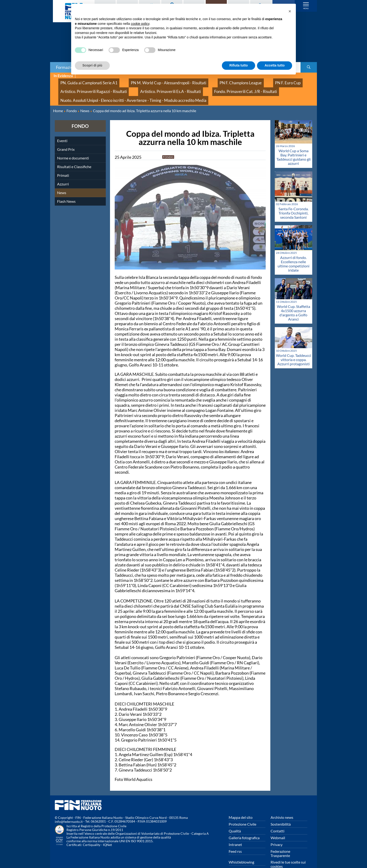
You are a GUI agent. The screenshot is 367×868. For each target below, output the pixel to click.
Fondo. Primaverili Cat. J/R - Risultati (213, 86)
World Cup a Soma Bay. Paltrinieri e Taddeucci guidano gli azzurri (294, 146)
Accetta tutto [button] (275, 65)
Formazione (67, 67)
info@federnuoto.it (69, 811)
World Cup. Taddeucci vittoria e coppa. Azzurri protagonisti (294, 349)
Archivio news (282, 806)
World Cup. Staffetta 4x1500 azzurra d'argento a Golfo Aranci (294, 302)
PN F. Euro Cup (247, 81)
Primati (63, 164)
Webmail (278, 827)
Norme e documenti (73, 147)
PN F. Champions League (209, 81)
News (62, 182)
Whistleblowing (241, 851)
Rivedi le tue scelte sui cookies (288, 853)
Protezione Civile (242, 813)
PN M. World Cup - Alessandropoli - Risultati (149, 81)
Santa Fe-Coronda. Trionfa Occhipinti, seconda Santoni (294, 202)
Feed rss (235, 840)
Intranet (235, 833)
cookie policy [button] (140, 24)
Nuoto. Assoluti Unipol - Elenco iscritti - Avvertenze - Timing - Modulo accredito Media (121, 91)
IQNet (107, 834)
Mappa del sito (241, 806)
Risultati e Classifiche (74, 156)
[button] (290, 11)
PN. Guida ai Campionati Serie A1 (83, 81)
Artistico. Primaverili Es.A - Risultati (151, 86)
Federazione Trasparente (280, 842)
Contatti (277, 820)
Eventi (62, 130)
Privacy (277, 833)
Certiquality (92, 834)
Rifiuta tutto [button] (239, 65)
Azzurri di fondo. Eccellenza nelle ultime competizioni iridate (294, 253)
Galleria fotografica (244, 827)
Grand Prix (66, 138)
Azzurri (63, 173)
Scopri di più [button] (92, 65)
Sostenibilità (281, 813)
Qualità (235, 820)
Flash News (66, 190)
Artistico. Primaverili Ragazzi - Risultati (87, 86)
